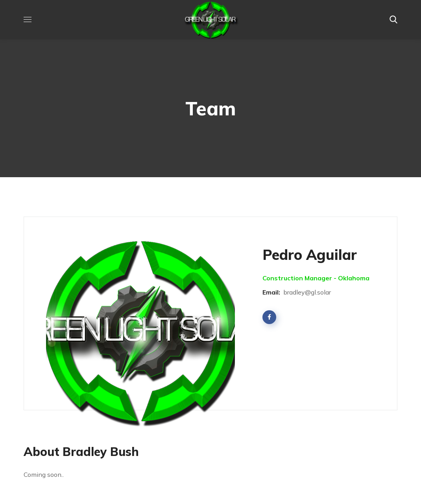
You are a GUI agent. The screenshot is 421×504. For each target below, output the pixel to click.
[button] (393, 20)
